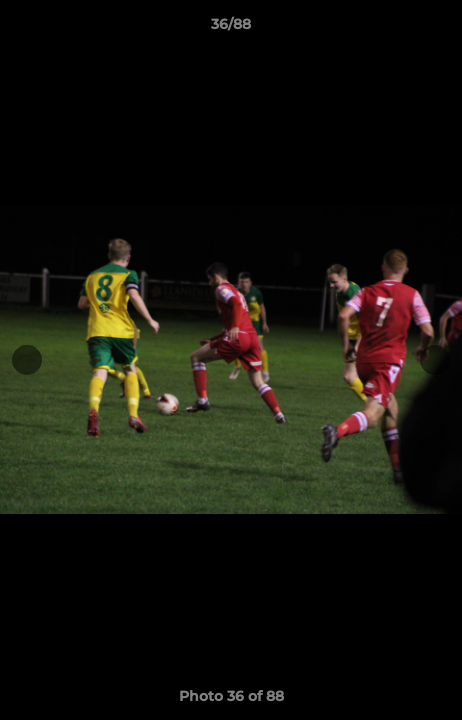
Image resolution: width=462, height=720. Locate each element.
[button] (438, 29)
